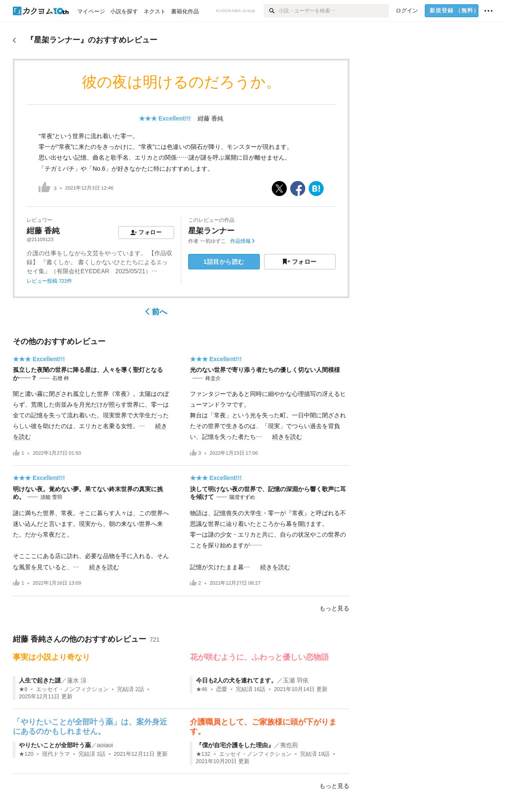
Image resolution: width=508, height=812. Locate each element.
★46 (202, 689)
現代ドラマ (56, 754)
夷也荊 (289, 745)
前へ (156, 312)
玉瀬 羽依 (296, 680)
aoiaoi (105, 745)
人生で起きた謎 (40, 680)
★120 (26, 754)
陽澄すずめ (242, 497)
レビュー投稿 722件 (49, 281)
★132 (203, 754)
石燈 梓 (61, 378)
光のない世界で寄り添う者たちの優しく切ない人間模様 (265, 370)
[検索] (271, 11)
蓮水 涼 (77, 680)
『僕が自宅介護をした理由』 (235, 745)
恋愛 (222, 689)
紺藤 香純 (210, 118)
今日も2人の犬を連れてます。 (237, 680)
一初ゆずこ (213, 241)
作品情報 (242, 241)
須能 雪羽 (51, 497)
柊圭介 (213, 378)
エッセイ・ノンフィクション (72, 689)
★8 (23, 689)
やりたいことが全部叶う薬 (55, 745)
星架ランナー (211, 231)
